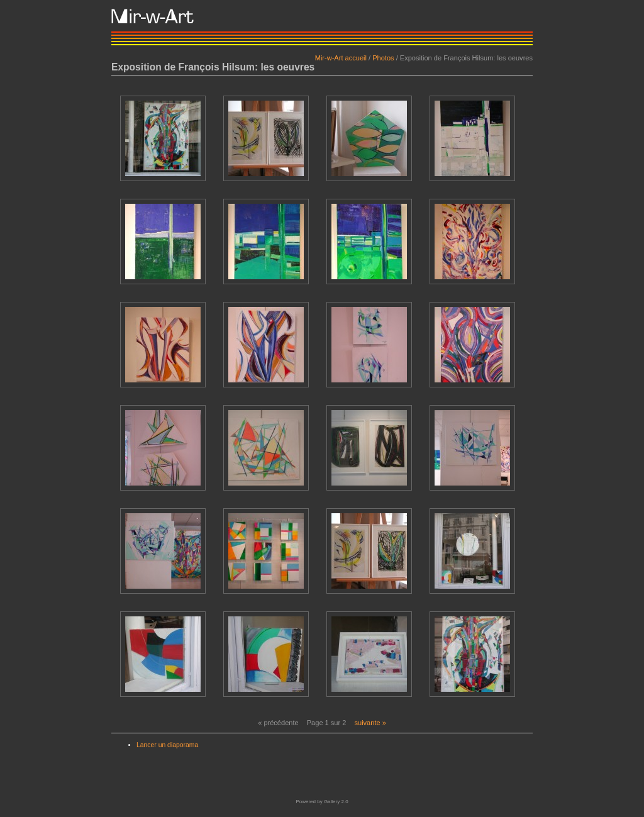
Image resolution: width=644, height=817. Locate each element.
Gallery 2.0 (336, 802)
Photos (383, 58)
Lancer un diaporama (167, 745)
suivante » (370, 723)
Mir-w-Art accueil (341, 58)
